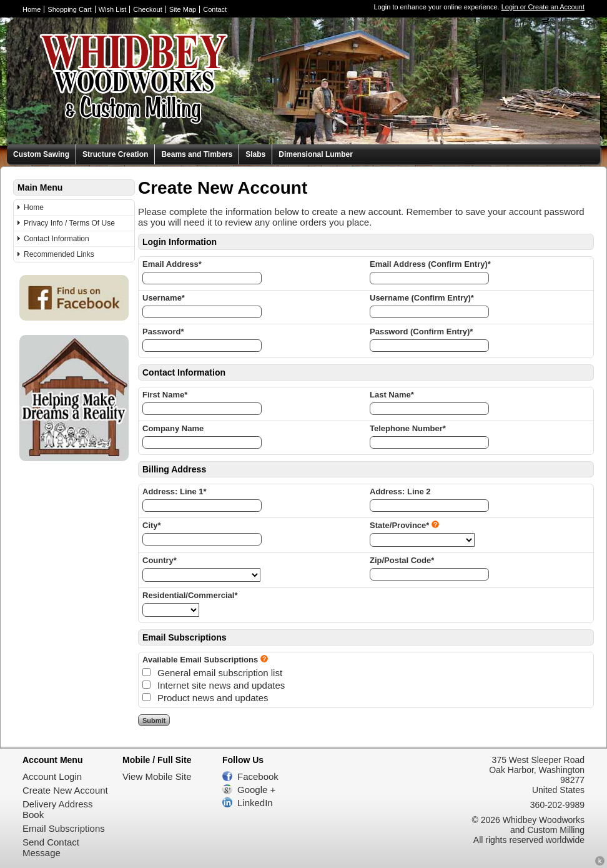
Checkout (147, 9)
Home (32, 9)
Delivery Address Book (58, 809)
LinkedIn (255, 803)
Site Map (183, 9)
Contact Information (57, 239)
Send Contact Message (51, 847)
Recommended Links (59, 254)
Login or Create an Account (543, 7)
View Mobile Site (157, 776)
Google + (256, 790)
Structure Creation (115, 154)
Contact (215, 9)
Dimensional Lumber (316, 154)
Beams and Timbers (197, 154)
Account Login (52, 776)
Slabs (255, 154)
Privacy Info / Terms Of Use (69, 223)
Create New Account (65, 790)
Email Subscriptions (64, 828)
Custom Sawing (41, 154)
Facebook (258, 776)
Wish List (113, 9)
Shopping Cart (69, 9)
